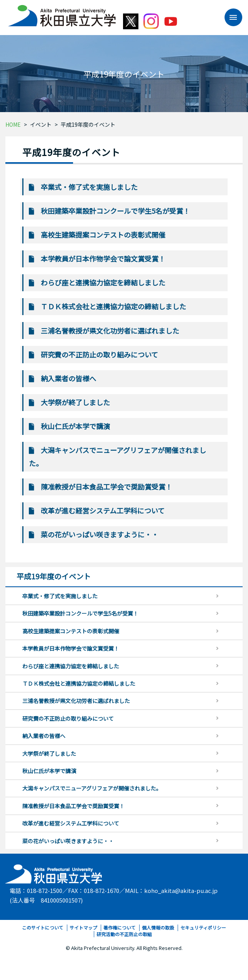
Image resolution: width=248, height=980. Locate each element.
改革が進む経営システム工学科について (103, 510)
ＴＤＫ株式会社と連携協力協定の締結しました (113, 306)
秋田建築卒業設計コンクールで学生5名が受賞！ (115, 211)
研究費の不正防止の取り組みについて (99, 354)
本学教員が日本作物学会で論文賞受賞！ (103, 258)
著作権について (120, 927)
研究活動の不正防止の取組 (124, 934)
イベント (41, 124)
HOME (13, 124)
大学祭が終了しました (75, 402)
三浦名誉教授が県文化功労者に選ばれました (110, 331)
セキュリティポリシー (203, 927)
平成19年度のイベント (88, 124)
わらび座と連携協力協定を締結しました (103, 282)
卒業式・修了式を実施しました (89, 187)
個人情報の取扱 (158, 927)
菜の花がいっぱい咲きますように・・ (100, 534)
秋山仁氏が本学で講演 (75, 426)
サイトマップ (83, 927)
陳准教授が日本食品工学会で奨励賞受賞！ (107, 487)
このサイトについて (43, 927)
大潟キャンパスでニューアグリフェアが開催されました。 (92, 788)
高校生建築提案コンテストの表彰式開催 (103, 235)
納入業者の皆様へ (68, 378)
